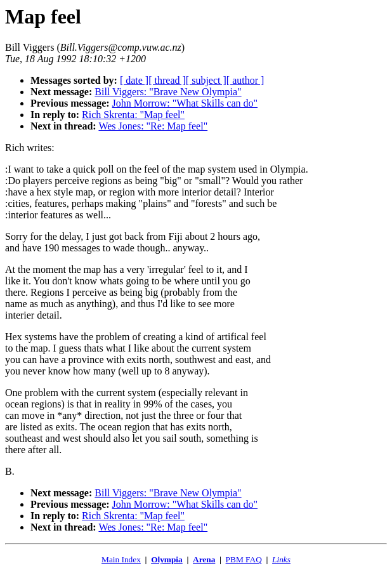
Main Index (121, 559)
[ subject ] (206, 80)
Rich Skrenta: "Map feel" (133, 115)
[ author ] (245, 80)
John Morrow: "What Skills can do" (185, 103)
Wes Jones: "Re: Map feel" (153, 126)
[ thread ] (167, 80)
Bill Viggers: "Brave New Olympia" (168, 92)
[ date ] (134, 80)
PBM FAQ (244, 559)
